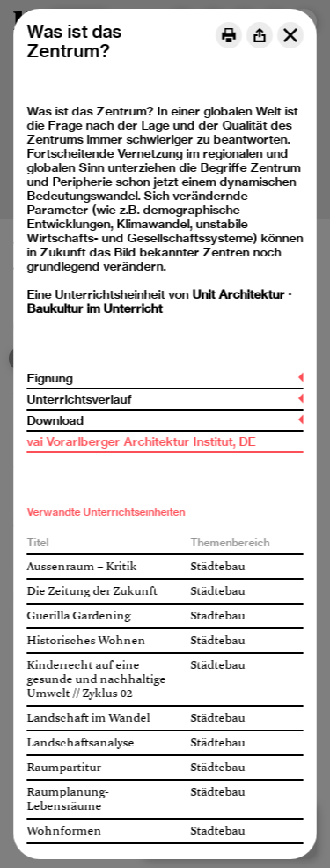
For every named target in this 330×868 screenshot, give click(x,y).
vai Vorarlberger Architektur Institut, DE (141, 441)
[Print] (229, 35)
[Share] (260, 35)
